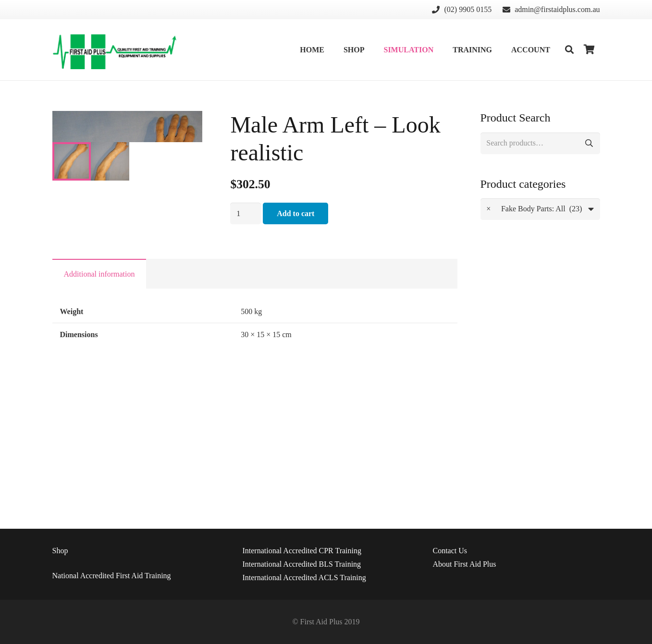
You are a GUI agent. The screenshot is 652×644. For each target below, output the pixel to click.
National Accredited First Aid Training (112, 576)
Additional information (99, 403)
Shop (60, 551)
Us (450, 551)
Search (589, 143)
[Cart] (589, 50)
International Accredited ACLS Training (304, 577)
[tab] (99, 402)
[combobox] (540, 209)
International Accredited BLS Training (301, 564)
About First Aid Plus (464, 564)
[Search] (569, 50)
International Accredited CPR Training (302, 551)
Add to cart (295, 213)
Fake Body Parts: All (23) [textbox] (534, 209)
